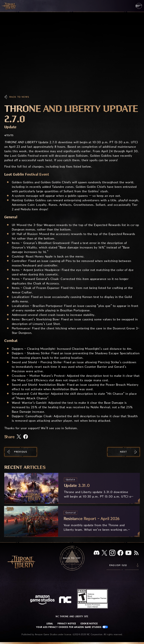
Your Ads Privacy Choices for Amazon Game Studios (72, 627)
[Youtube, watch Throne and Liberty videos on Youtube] (128, 553)
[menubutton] (139, 6)
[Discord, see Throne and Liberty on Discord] (97, 553)
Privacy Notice (67, 624)
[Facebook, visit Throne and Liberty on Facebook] (120, 553)
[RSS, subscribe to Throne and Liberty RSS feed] (136, 553)
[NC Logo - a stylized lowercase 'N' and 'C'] (66, 600)
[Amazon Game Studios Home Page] (42, 600)
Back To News (19, 97)
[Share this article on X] (19, 437)
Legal (50, 624)
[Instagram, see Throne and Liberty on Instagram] (112, 553)
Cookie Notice (89, 624)
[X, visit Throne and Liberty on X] (104, 553)
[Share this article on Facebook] (26, 437)
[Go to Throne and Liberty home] (9, 6)
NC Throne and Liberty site (72, 616)
